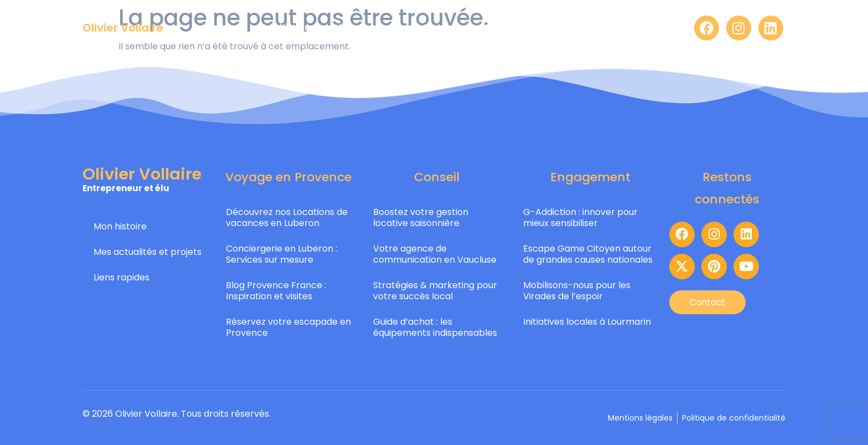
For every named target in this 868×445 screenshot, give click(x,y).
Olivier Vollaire (123, 28)
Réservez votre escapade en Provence (288, 327)
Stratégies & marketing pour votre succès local (435, 291)
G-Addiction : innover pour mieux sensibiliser (580, 218)
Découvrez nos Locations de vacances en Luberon (287, 218)
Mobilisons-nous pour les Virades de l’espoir (577, 291)
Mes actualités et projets (148, 252)
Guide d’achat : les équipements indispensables (435, 327)
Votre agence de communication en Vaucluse (435, 254)
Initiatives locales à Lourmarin (587, 322)
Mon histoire (120, 226)
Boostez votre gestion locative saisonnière (421, 218)
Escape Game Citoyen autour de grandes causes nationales (588, 254)
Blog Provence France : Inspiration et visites (276, 291)
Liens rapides (122, 277)
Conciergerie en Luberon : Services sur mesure (281, 254)
